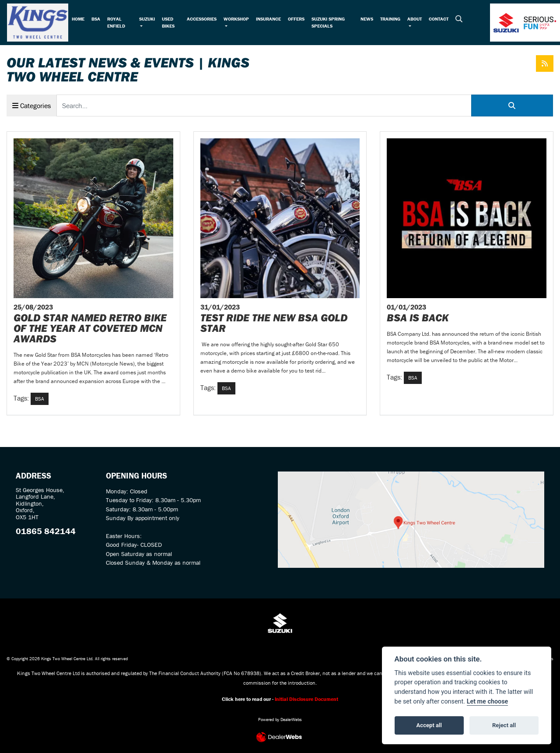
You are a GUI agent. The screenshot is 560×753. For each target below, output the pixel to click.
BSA (96, 19)
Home (78, 19)
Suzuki (147, 19)
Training (390, 19)
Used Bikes (168, 22)
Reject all (504, 725)
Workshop (236, 19)
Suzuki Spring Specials (328, 22)
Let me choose (488, 702)
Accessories (202, 19)
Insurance (268, 19)
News (367, 19)
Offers (296, 19)
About (415, 19)
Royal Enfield (116, 22)
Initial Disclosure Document (306, 699)
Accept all (429, 725)
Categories (31, 106)
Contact (439, 19)
